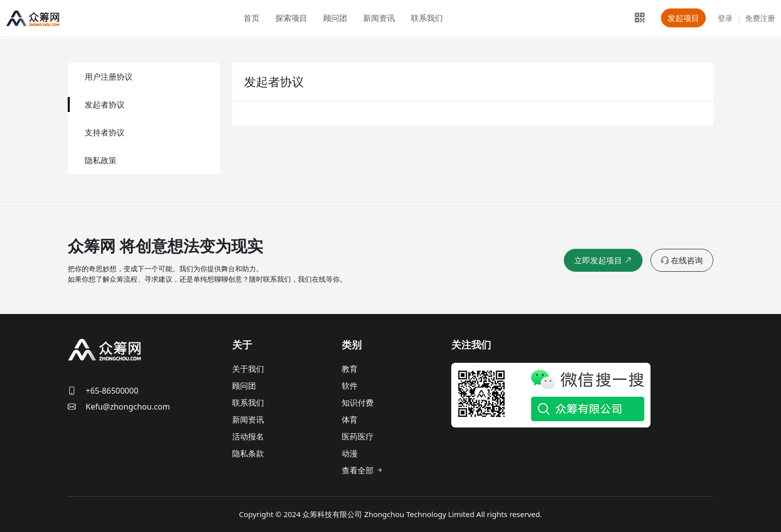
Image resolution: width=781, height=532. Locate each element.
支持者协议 (105, 132)
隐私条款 (248, 453)
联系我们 (427, 18)
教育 (350, 369)
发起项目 (683, 18)
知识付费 (358, 403)
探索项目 (291, 18)
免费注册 (760, 18)
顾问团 (335, 18)
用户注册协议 (109, 77)
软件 (350, 386)
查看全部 (363, 470)
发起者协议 (105, 105)
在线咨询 (682, 260)
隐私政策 (101, 160)
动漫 (350, 453)
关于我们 (248, 369)
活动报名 (248, 436)
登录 (725, 18)
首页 (252, 18)
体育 (350, 420)
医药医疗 (358, 436)
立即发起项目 (605, 260)
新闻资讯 (379, 18)
